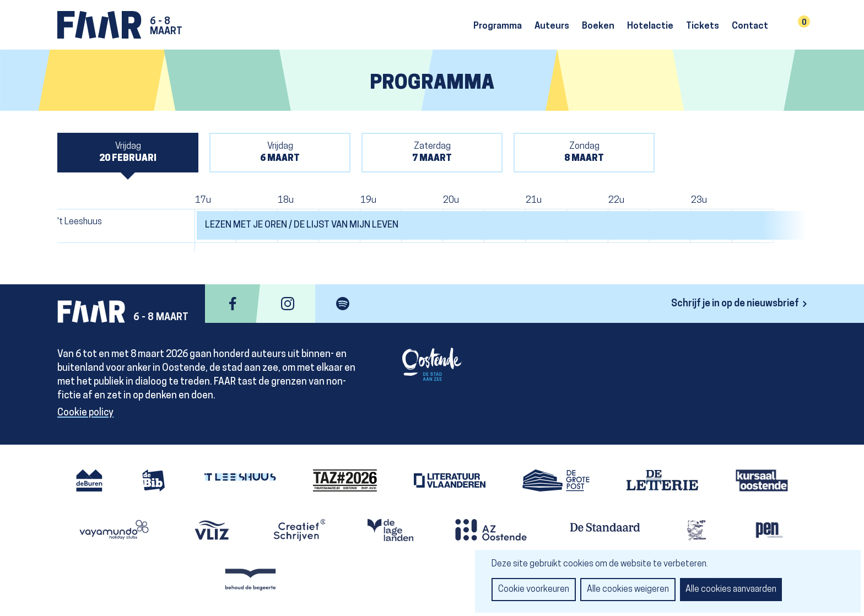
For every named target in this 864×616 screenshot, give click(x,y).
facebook (233, 304)
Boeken (598, 26)
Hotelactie (650, 26)
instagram (288, 304)
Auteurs (552, 26)
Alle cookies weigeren (628, 590)
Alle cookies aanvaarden (731, 590)
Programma (498, 26)
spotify (343, 304)
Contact (750, 26)
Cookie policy (85, 413)
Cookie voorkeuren (534, 590)
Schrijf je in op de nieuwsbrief (735, 304)
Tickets (703, 26)
